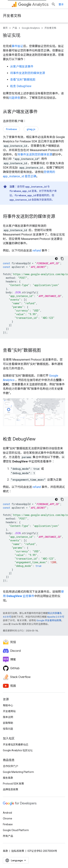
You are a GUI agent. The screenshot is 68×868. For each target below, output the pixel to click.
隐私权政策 (18, 851)
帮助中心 (8, 705)
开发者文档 (12, 16)
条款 (5, 851)
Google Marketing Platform (18, 772)
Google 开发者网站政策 (49, 620)
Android (7, 813)
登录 (61, 4)
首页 (5, 28)
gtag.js (31, 129)
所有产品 (8, 836)
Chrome (8, 819)
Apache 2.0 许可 (56, 617)
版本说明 (8, 717)
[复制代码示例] (62, 259)
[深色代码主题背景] (56, 259)
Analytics (33, 4)
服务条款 (8, 778)
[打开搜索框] (53, 4)
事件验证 (17, 46)
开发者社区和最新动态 (16, 745)
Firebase (11, 129)
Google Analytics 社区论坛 (18, 750)
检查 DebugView (21, 86)
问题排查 (15, 98)
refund (37, 251)
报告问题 (8, 729)
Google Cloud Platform (16, 830)
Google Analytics (31, 28)
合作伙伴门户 (11, 766)
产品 (15, 28)
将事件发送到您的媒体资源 (28, 73)
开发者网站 (9, 711)
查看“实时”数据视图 (23, 80)
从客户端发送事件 (22, 66)
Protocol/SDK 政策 (13, 784)
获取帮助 (8, 723)
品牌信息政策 (11, 789)
